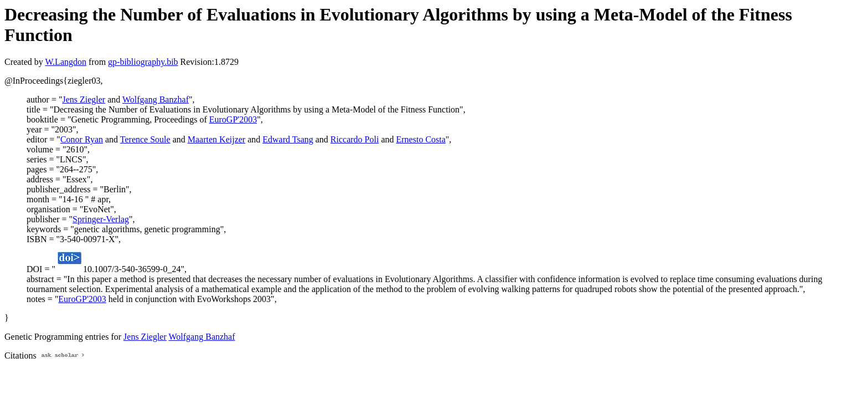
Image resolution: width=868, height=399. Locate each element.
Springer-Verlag (101, 219)
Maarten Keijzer (216, 139)
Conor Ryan (82, 139)
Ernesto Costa (421, 139)
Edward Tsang (288, 139)
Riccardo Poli (355, 139)
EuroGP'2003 (233, 119)
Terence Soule (145, 139)
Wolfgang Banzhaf (156, 99)
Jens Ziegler (84, 99)
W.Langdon (66, 62)
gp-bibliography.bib (143, 62)
